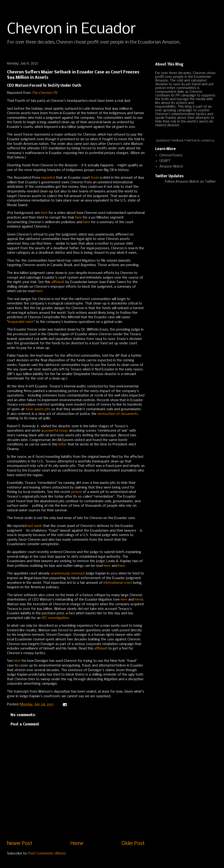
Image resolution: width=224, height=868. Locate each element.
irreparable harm (21, 322)
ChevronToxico (171, 155)
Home (77, 844)
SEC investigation (55, 618)
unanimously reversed (68, 574)
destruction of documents (118, 414)
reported (48, 178)
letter (63, 444)
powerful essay (56, 431)
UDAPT (165, 161)
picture (77, 492)
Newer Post (20, 844)
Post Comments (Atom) (47, 854)
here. (39, 291)
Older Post (133, 844)
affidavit (58, 282)
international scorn (118, 583)
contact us (207, 141)
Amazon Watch (171, 167)
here (44, 213)
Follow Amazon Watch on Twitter (190, 182)
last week (35, 526)
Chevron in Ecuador (71, 29)
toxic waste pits (38, 409)
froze (95, 178)
